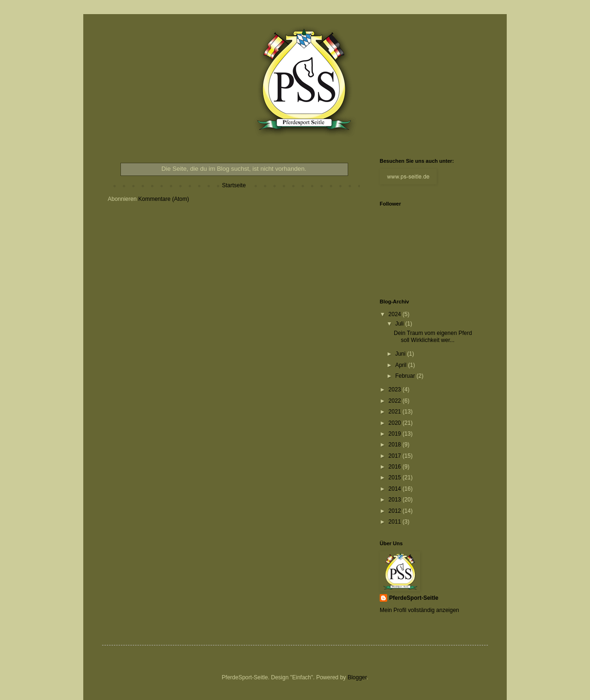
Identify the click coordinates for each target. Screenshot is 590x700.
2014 (396, 489)
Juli (400, 324)
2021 (396, 412)
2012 (396, 511)
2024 (396, 314)
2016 (396, 467)
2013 (396, 500)
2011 (396, 522)
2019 (396, 434)
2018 (396, 445)
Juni (401, 354)
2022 (396, 401)
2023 (396, 390)
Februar (406, 376)
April (402, 365)
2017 (396, 456)
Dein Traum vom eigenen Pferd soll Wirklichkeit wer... (433, 336)
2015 (396, 477)
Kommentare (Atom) (164, 199)
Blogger (357, 677)
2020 (396, 423)
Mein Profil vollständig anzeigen (419, 610)
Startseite (234, 185)
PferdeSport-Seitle (414, 598)
